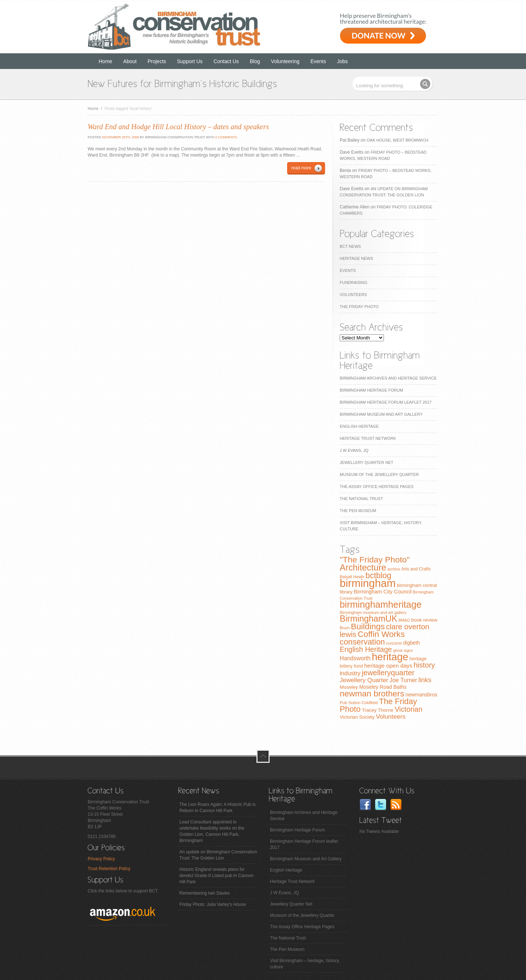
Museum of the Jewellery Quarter (379, 474)
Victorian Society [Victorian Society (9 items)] (357, 717)
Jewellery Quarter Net (367, 462)
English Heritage (359, 426)
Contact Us (226, 61)
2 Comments (226, 137)
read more (301, 168)
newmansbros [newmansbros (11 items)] (421, 695)
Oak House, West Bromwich (397, 140)
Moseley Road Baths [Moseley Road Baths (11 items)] (383, 687)
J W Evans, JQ (354, 450)
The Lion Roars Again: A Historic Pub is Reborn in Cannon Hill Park (218, 808)
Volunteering (285, 61)
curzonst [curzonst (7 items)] (394, 643)
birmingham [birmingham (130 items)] (368, 583)
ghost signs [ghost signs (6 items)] (403, 650)
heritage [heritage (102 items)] (390, 657)
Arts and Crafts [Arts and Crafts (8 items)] (416, 569)
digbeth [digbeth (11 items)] (412, 643)
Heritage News (356, 258)
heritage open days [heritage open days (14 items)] (388, 666)
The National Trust (361, 499)
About (130, 61)
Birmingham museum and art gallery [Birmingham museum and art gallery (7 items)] (373, 612)
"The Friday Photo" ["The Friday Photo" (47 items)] (375, 560)
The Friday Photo (359, 307)
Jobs (343, 61)
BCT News (350, 246)
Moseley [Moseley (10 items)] (349, 687)
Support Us (190, 61)
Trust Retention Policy (109, 869)
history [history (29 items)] (424, 665)
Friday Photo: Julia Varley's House (213, 904)
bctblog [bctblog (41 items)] (378, 575)
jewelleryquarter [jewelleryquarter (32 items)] (388, 672)
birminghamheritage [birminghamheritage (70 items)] (381, 604)
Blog (255, 61)
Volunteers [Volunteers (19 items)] (391, 716)
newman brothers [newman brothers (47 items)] (372, 693)
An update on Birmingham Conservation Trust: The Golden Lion (218, 855)
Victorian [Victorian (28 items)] (408, 709)
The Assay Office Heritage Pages (377, 487)
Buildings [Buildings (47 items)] (368, 626)
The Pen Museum (358, 511)
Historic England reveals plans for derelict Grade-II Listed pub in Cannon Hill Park (216, 876)
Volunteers (353, 295)
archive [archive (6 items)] (394, 569)
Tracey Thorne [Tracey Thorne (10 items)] (378, 710)
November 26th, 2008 (120, 137)
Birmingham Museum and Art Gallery (381, 414)
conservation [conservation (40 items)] (362, 642)
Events (318, 61)
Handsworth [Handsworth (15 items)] (355, 658)
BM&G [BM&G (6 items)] (404, 620)
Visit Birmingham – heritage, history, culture (305, 964)
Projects (157, 61)
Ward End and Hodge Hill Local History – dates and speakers (178, 127)
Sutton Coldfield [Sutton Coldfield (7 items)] (363, 703)
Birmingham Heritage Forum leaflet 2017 (386, 402)
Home (105, 61)
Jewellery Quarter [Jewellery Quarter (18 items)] (364, 680)
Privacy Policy (101, 859)
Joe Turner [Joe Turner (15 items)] (403, 680)
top (263, 756)
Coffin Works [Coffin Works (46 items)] (381, 634)
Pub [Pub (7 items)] (343, 703)
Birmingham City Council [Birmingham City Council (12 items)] (382, 592)
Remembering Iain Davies (205, 893)
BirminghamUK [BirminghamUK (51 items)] (369, 619)
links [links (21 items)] (425, 680)
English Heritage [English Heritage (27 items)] (366, 649)
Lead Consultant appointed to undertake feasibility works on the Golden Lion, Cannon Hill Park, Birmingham (212, 831)
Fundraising (354, 283)
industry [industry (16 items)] (350, 673)
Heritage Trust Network (368, 438)
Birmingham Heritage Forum (371, 390)
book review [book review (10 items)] (424, 620)
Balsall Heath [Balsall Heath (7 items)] (352, 577)
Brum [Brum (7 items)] (345, 628)
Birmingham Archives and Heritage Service (388, 378)
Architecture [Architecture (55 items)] (363, 567)
